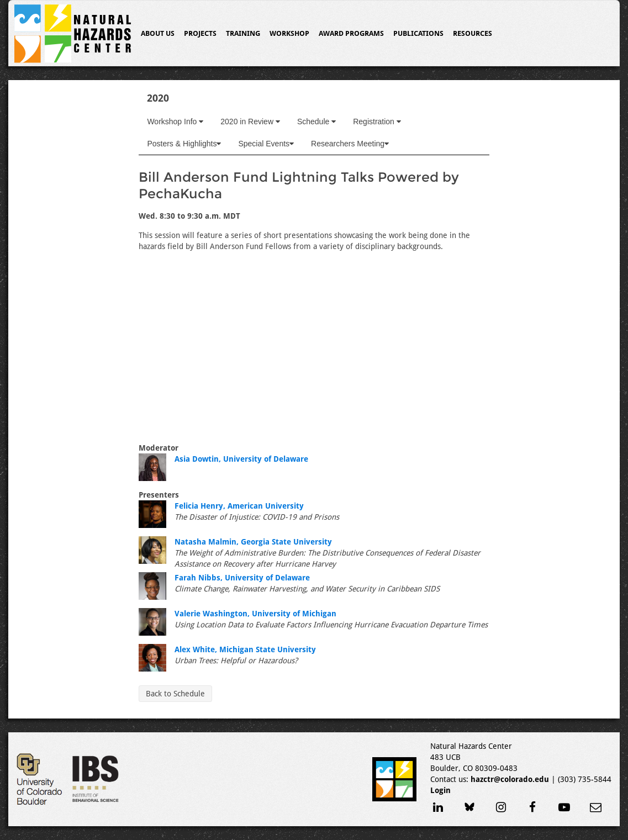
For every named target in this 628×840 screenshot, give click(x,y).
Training (243, 33)
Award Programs (351, 33)
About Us (158, 33)
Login (440, 790)
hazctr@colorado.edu (510, 779)
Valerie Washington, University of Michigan (255, 614)
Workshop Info (175, 121)
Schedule (316, 121)
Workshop (289, 33)
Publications (418, 33)
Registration (377, 121)
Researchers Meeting (350, 144)
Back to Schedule (175, 694)
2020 (158, 98)
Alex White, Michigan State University (245, 649)
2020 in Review (250, 121)
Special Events (266, 144)
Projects (200, 33)
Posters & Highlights (184, 144)
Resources (473, 33)
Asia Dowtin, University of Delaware (241, 459)
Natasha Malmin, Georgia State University (253, 542)
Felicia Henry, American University (239, 506)
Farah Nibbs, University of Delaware (242, 578)
